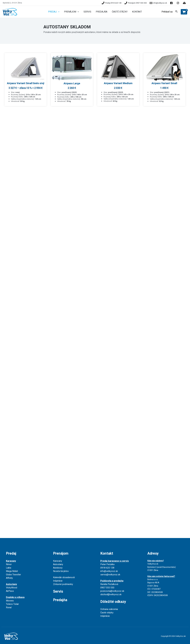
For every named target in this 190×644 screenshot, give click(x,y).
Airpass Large (72, 83)
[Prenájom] (136, 3)
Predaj (11, 554)
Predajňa (60, 600)
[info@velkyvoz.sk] (158, 3)
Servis (58, 592)
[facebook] (172, 3)
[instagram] (185, 3)
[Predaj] (112, 3)
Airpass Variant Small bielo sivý (26, 83)
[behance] (178, 3)
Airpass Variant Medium (118, 83)
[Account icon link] (167, 12)
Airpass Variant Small (164, 83)
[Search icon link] (177, 12)
